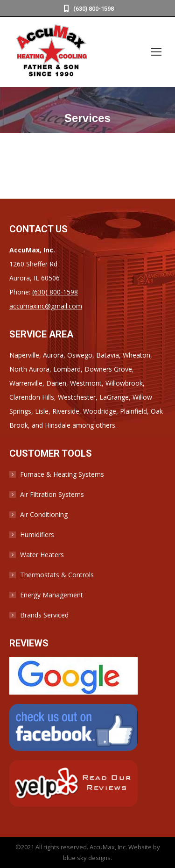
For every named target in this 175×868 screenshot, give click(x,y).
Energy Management (52, 595)
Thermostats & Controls (57, 575)
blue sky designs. (87, 858)
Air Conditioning (44, 514)
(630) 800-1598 (88, 9)
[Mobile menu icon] (156, 52)
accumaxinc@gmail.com (46, 306)
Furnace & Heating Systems (62, 474)
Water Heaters (42, 555)
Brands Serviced (44, 615)
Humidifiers (37, 534)
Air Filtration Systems (52, 494)
